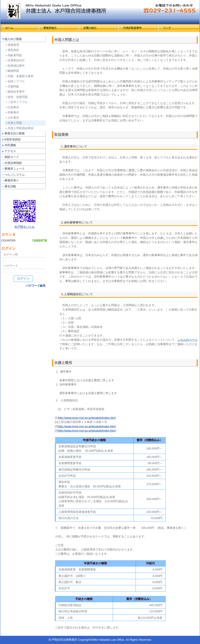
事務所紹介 (50, 28)
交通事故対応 (15, 60)
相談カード (10, 157)
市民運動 (9, 145)
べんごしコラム (13, 175)
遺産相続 (12, 50)
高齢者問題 (14, 55)
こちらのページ (187, 340)
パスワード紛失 (36, 286)
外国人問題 (14, 123)
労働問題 (12, 87)
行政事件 (12, 107)
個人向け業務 (12, 39)
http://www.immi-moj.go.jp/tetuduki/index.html (87, 418)
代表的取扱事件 (132, 28)
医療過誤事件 (15, 66)
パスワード (11, 266)
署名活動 (9, 186)
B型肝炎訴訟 (11, 139)
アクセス (9, 151)
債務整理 (12, 45)
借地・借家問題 (16, 97)
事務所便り (10, 180)
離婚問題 (12, 71)
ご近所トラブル (16, 102)
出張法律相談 (12, 163)
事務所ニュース (13, 169)
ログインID (11, 254)
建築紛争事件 (15, 92)
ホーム (9, 28)
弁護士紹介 (90, 28)
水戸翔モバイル (24, 227)
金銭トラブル (15, 81)
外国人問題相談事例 (19, 128)
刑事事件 (12, 112)
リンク (167, 28)
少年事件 (12, 118)
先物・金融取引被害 (19, 76)
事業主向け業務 (13, 133)
